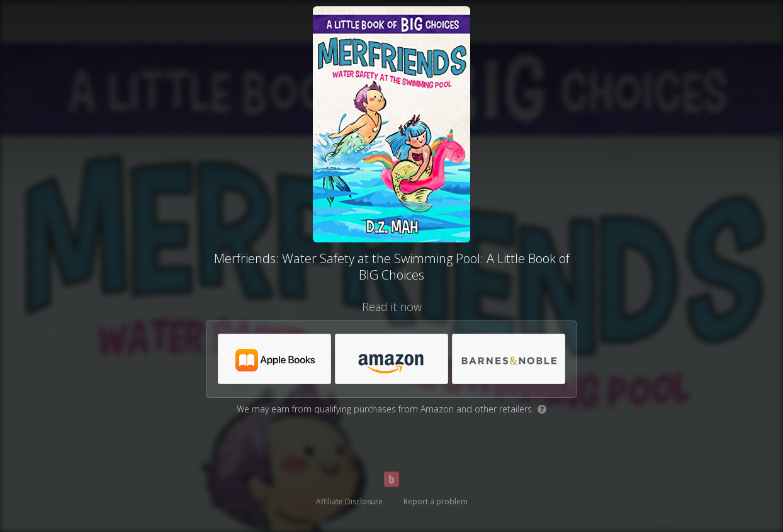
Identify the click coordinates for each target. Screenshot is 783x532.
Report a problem (436, 501)
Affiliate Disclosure (349, 501)
